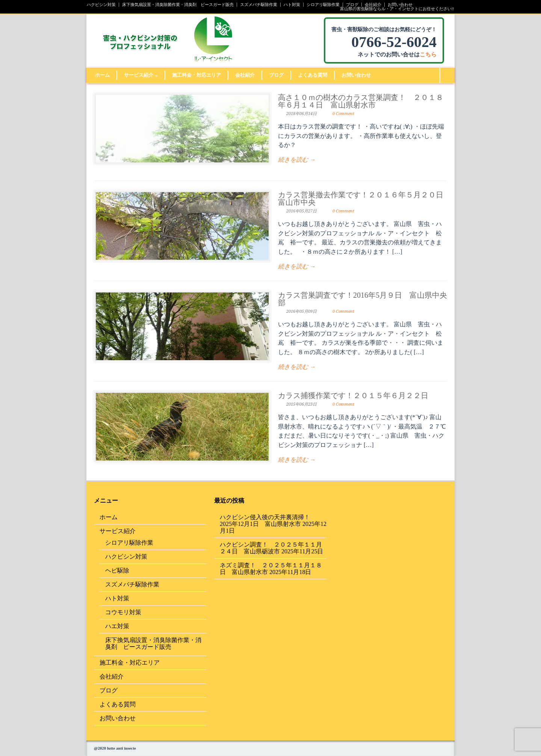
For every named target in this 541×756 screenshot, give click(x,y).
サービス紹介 (141, 75)
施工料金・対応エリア (196, 75)
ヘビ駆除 (117, 570)
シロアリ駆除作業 (323, 5)
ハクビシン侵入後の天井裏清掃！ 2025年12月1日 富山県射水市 (268, 520)
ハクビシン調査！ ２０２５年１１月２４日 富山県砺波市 (271, 548)
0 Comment (343, 114)
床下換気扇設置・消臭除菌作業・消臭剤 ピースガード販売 (178, 5)
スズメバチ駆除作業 (259, 5)
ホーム (102, 75)
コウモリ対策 (123, 612)
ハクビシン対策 (101, 5)
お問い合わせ (400, 5)
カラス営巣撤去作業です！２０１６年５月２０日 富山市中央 (364, 198)
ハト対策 (292, 5)
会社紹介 (373, 5)
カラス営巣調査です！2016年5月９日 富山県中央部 (363, 299)
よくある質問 (313, 75)
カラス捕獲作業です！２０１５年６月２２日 (353, 395)
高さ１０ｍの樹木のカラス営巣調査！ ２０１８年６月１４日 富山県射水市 (361, 101)
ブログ (352, 5)
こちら (428, 55)
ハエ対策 (117, 626)
